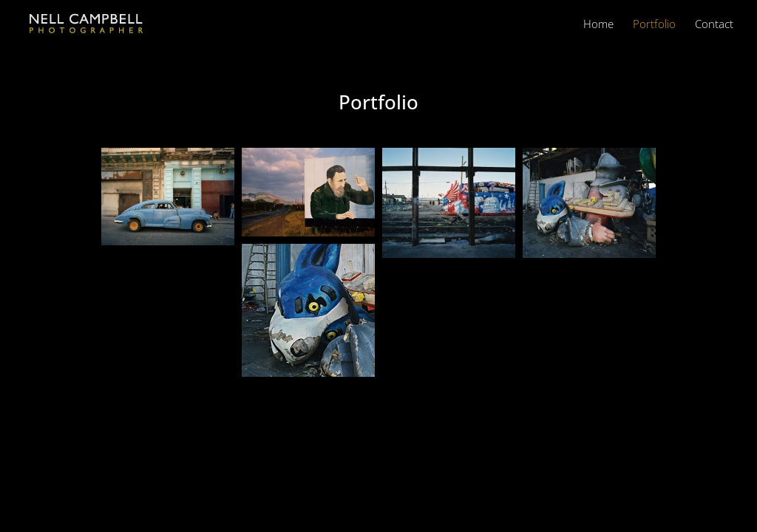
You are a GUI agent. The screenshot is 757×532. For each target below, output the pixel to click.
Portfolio (654, 25)
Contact (714, 25)
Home (598, 25)
